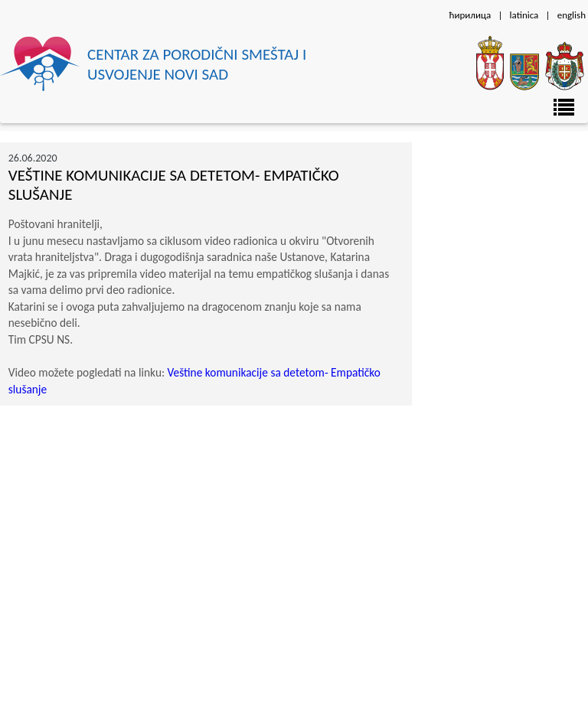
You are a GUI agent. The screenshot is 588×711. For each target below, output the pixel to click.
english (572, 15)
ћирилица (470, 15)
